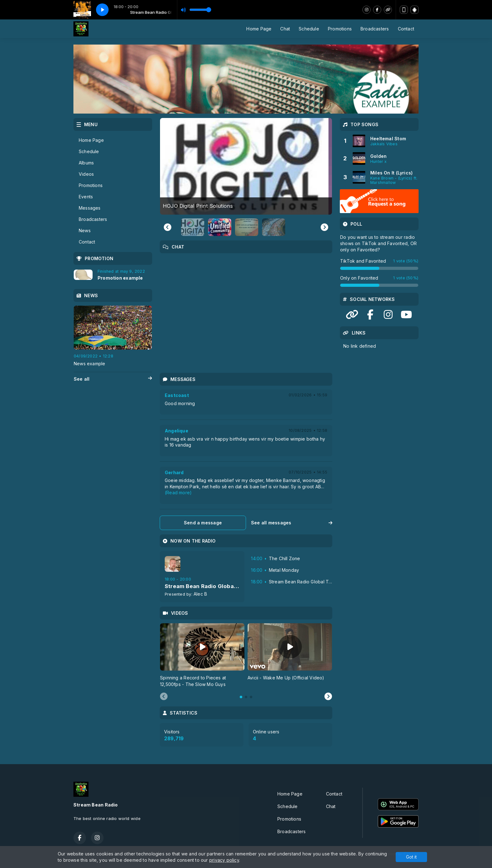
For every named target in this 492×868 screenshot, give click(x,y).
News (85, 230)
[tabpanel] (202, 655)
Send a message (203, 523)
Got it (411, 857)
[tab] (241, 697)
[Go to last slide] (168, 227)
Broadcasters (375, 29)
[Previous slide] (164, 697)
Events (86, 197)
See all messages (292, 523)
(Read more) (178, 493)
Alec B (200, 594)
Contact (406, 29)
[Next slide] (324, 227)
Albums (86, 163)
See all (113, 379)
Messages (90, 208)
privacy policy (224, 860)
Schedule (309, 29)
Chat (285, 29)
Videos (86, 174)
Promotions (340, 29)
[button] (193, 227)
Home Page (259, 29)
